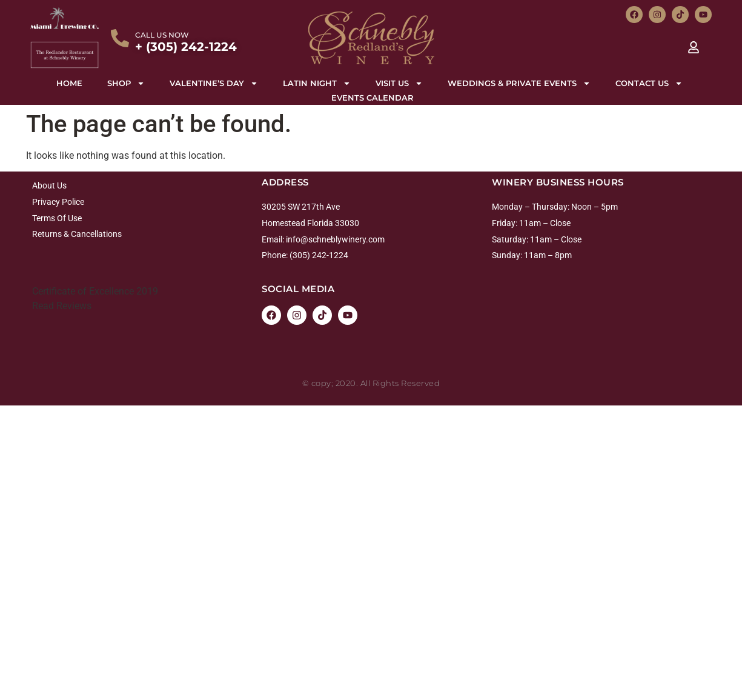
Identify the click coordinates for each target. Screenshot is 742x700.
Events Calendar (373, 98)
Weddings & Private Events (519, 83)
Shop (126, 83)
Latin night (317, 83)
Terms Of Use (57, 218)
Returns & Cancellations (77, 234)
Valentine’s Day (214, 83)
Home (69, 83)
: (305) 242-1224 (317, 255)
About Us (49, 185)
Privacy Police (58, 202)
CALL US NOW (162, 35)
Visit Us (399, 83)
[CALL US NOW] (120, 38)
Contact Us (649, 83)
